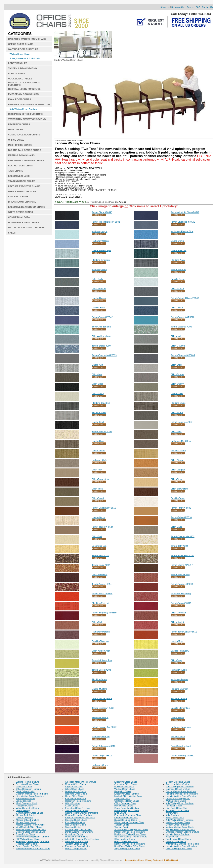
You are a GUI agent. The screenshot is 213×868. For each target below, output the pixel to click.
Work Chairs (172, 813)
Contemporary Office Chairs (29, 813)
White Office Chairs (75, 789)
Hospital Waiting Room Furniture (181, 796)
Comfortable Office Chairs (178, 839)
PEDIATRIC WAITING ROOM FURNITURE (29, 104)
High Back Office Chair (177, 808)
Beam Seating (23, 810)
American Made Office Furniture (81, 782)
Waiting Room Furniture (27, 782)
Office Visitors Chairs (124, 839)
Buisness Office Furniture (178, 789)
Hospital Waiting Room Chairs (180, 829)
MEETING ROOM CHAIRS (21, 155)
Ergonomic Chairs (74, 787)
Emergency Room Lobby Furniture (33, 841)
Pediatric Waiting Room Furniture (182, 794)
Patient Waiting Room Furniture (129, 832)
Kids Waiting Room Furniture (23, 109)
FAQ (198, 7)
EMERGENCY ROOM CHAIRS (23, 94)
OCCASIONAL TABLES (20, 79)
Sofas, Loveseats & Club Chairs (25, 58)
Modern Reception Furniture (79, 815)
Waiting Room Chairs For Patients (82, 813)
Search (191, 7)
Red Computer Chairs (76, 825)
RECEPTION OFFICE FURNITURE (25, 114)
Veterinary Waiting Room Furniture (33, 837)
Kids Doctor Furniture (75, 798)
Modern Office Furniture (27, 820)
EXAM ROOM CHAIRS (20, 99)
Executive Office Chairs (126, 782)
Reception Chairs (24, 806)
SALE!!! (12, 233)
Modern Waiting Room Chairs (30, 825)
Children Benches (25, 818)
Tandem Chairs (122, 825)
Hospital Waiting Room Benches (181, 846)
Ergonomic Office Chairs (177, 810)
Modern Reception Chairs (127, 810)
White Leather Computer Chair (129, 822)
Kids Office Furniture (75, 822)
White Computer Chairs (27, 808)
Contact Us (207, 7)
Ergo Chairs (120, 813)
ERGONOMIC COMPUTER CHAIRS (26, 160)
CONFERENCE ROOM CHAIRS (24, 135)
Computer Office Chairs (126, 784)
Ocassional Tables (74, 834)
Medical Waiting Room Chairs (180, 827)
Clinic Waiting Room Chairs (179, 849)
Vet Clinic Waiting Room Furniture (131, 837)
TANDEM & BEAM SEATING (22, 68)
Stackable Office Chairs (77, 810)
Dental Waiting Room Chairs (79, 832)
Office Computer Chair (125, 803)
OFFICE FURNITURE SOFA (22, 191)
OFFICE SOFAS (16, 140)
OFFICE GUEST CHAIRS (21, 44)
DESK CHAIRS (16, 129)
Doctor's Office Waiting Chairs (30, 832)
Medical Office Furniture (77, 841)
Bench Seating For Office (28, 846)
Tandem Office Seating (76, 844)
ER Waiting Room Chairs (28, 839)
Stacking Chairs (73, 827)
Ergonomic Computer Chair (128, 815)
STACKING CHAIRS (18, 197)
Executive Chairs (24, 787)
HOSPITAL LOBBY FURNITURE (24, 89)
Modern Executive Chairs (178, 782)
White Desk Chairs (175, 818)
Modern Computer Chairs (178, 822)
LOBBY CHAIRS (17, 73)
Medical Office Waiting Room (128, 796)
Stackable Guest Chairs (126, 820)
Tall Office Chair (122, 798)
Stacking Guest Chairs (76, 820)
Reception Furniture (26, 798)
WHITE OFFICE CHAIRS (21, 212)
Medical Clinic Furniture (77, 837)
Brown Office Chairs (124, 787)
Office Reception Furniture (29, 789)
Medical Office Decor (176, 841)
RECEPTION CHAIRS (19, 124)
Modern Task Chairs (26, 815)
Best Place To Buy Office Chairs (130, 846)
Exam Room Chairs (25, 834)
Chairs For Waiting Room (178, 798)
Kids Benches (172, 815)
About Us (165, 7)
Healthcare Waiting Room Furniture (33, 849)
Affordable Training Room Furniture (82, 839)
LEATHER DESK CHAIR (20, 166)
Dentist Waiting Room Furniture (129, 844)
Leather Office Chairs (75, 791)
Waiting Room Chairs (20, 54)
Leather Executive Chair (126, 818)
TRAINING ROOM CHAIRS (22, 181)
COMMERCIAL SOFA (19, 217)
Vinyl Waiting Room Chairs (127, 849)
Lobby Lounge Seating (76, 849)
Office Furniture (73, 803)
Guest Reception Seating (126, 808)
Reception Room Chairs (28, 784)
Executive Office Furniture (78, 808)
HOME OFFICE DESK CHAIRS (24, 222)
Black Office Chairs (25, 791)
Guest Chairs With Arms (126, 841)
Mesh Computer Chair (27, 803)
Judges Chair (172, 837)
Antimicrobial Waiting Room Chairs (131, 829)
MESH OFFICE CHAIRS (20, 145)
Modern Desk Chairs (26, 822)
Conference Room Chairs (127, 801)
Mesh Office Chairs (124, 806)
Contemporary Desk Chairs (78, 829)
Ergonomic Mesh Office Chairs (80, 818)
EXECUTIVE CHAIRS (19, 176)
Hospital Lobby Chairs (27, 844)
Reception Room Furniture (78, 801)
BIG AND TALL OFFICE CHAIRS (25, 150)
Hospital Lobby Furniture (178, 834)
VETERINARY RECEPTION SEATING (27, 119)
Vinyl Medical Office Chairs (29, 827)
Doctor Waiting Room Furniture (181, 791)
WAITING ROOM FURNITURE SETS (26, 228)
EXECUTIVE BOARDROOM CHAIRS (27, 207)
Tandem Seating (122, 827)
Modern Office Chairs (75, 784)
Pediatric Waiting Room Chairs (31, 829)
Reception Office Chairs (177, 784)
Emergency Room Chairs (77, 846)
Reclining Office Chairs (76, 794)
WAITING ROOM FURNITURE (23, 49)
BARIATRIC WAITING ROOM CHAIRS (27, 39)
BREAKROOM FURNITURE (22, 202)
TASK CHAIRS (16, 171)
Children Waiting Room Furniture (32, 794)
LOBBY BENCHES (18, 63)
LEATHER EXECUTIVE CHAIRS (24, 186)
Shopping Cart (178, 7)
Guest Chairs (71, 806)
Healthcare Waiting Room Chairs (130, 834)
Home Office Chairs (75, 796)
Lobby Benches (23, 801)
